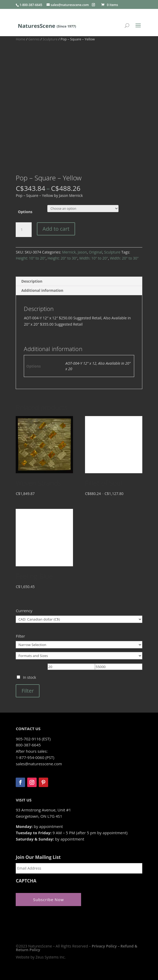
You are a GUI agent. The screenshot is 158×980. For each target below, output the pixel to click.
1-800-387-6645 (31, 5)
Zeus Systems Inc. (51, 957)
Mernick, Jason (74, 252)
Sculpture (50, 39)
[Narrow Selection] (79, 645)
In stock (30, 677)
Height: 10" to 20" (31, 258)
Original (96, 252)
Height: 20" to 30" (63, 258)
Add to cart (56, 229)
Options (25, 212)
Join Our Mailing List (38, 857)
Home (20, 39)
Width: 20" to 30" (124, 258)
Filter (28, 691)
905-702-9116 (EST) (33, 739)
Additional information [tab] (42, 290)
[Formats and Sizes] (79, 656)
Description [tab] (32, 281)
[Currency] (79, 619)
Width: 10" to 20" (94, 258)
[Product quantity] (24, 230)
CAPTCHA (26, 881)
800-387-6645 (28, 745)
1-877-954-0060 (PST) (35, 757)
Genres (34, 39)
